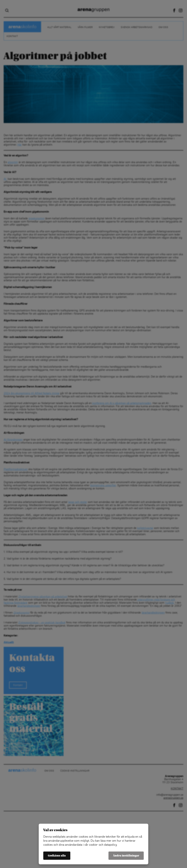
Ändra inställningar (126, 856)
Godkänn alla (57, 856)
